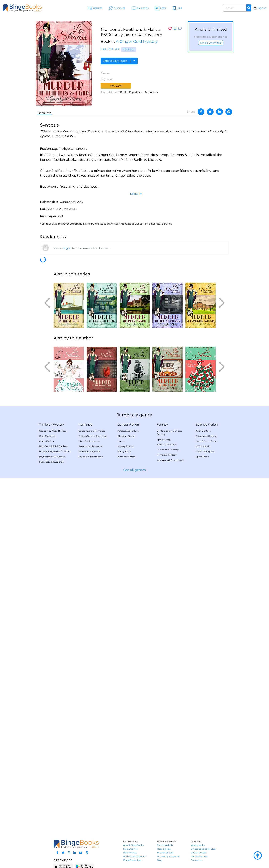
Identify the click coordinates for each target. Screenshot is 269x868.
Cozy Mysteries (47, 436)
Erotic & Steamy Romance (92, 436)
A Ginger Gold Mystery (137, 41)
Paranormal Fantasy (168, 450)
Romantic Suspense (89, 451)
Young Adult (124, 451)
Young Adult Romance (91, 457)
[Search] (249, 8)
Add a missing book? (134, 856)
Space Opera (203, 457)
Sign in (262, 8)
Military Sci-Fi (203, 446)
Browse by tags (165, 853)
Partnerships (130, 853)
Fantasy (162, 425)
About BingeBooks (133, 845)
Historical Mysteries (50, 451)
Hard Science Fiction (207, 441)
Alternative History (206, 436)
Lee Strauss (110, 49)
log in (67, 248)
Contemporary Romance (92, 431)
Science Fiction (207, 425)
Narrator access (199, 856)
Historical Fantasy (166, 445)
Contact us (197, 860)
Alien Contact (203, 431)
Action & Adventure (128, 431)
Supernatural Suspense (51, 462)
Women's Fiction (127, 457)
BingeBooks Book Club (203, 849)
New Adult (178, 460)
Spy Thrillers (60, 431)
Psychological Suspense (52, 457)
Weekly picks (198, 845)
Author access (198, 853)
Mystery (58, 425)
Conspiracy (45, 431)
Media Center (130, 849)
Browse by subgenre (168, 856)
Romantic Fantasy (167, 455)
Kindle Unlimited (211, 43)
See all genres (134, 470)
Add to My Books (119, 61)
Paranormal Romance (90, 446)
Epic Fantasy (164, 439)
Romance (85, 425)
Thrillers (45, 425)
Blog (160, 860)
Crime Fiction (46, 441)
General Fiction (128, 425)
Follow (129, 50)
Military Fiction (126, 446)
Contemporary (165, 431)
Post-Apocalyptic (205, 451)
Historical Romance (89, 441)
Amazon (116, 86)
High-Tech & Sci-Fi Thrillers (53, 446)
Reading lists (164, 849)
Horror (121, 441)
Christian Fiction (126, 436)
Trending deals (165, 845)
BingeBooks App (132, 860)
